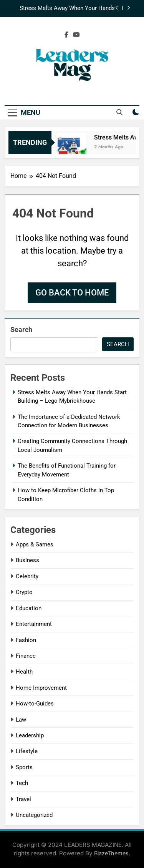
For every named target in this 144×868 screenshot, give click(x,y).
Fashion (26, 640)
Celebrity (27, 576)
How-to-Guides (35, 704)
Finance (26, 656)
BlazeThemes (111, 853)
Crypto (24, 592)
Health (24, 672)
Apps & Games (35, 544)
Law (21, 720)
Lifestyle (27, 751)
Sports (24, 767)
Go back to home (72, 293)
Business (27, 560)
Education (29, 608)
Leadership (30, 735)
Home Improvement (41, 688)
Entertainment (34, 624)
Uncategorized (34, 815)
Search (21, 329)
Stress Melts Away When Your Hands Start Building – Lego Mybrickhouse (67, 8)
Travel (23, 799)
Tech (22, 783)
